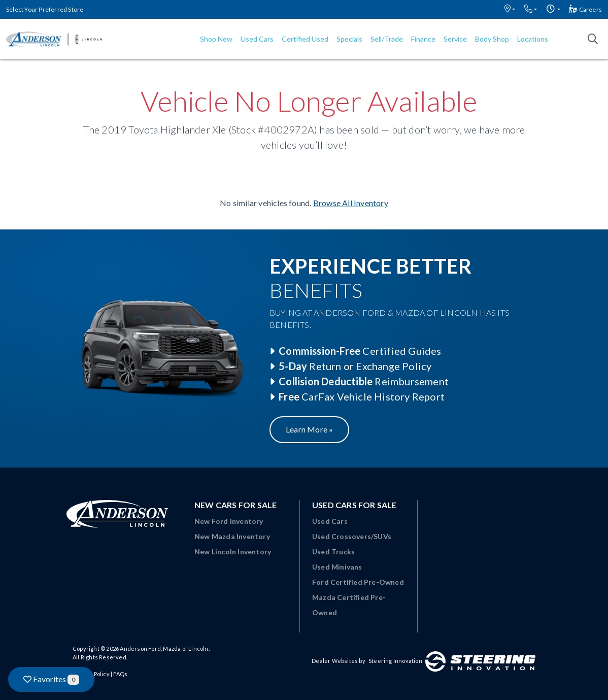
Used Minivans (337, 567)
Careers (586, 9)
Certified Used (305, 39)
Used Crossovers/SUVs (352, 536)
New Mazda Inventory (232, 536)
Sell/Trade (387, 39)
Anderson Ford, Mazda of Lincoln (164, 648)
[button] (510, 9)
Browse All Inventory (351, 203)
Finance (423, 39)
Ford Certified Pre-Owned (358, 582)
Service (455, 39)
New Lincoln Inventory (233, 552)
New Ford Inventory (229, 521)
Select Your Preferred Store (45, 9)
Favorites (51, 679)
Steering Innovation (395, 661)
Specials (349, 39)
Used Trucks (333, 552)
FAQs (120, 674)
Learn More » (309, 429)
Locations (533, 39)
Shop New (216, 39)
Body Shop (492, 39)
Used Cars (257, 39)
